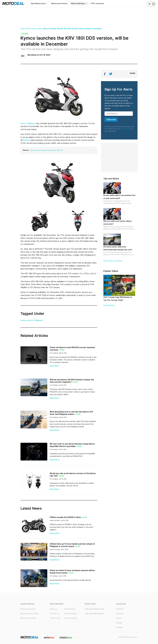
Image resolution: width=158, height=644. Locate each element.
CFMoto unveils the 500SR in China (65, 517)
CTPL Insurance (97, 3)
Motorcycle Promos (60, 3)
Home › (23, 29)
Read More (54, 366)
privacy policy (126, 129)
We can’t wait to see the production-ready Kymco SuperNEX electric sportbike (72, 445)
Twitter (119, 618)
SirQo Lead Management (94, 614)
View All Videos (109, 305)
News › (41, 29)
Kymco (23, 320)
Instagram (120, 614)
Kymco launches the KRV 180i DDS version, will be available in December (73, 29)
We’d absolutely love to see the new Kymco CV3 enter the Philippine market (71, 413)
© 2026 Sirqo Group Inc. (128, 637)
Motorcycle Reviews (28, 618)
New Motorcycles (39, 3)
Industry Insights (71, 618)
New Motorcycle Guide (29, 614)
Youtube (119, 627)
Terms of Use (55, 618)
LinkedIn (119, 623)
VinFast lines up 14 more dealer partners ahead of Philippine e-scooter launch (72, 545)
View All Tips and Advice (113, 261)
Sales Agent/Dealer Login (95, 609)
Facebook (120, 609)
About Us (54, 609)
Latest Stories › (32, 29)
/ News (24, 34)
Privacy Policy (70, 609)
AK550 (27, 140)
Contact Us (54, 614)
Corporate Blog (70, 614)
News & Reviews (79, 3)
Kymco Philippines (28, 123)
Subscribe (111, 120)
